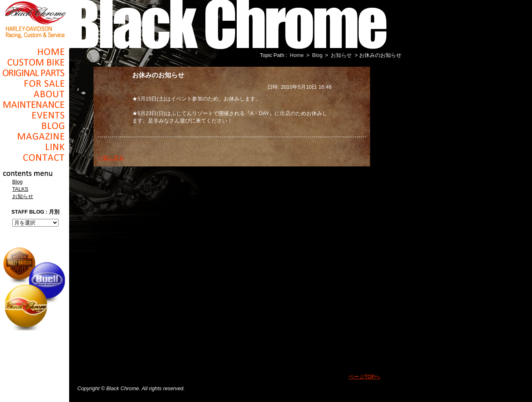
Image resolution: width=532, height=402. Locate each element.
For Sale (35, 83)
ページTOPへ (364, 377)
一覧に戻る (111, 158)
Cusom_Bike (35, 62)
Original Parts (35, 73)
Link (35, 147)
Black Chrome (35, 19)
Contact (35, 157)
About (35, 94)
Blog (35, 126)
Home (35, 52)
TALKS (20, 189)
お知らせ (23, 196)
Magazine (35, 136)
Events (35, 115)
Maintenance (35, 105)
